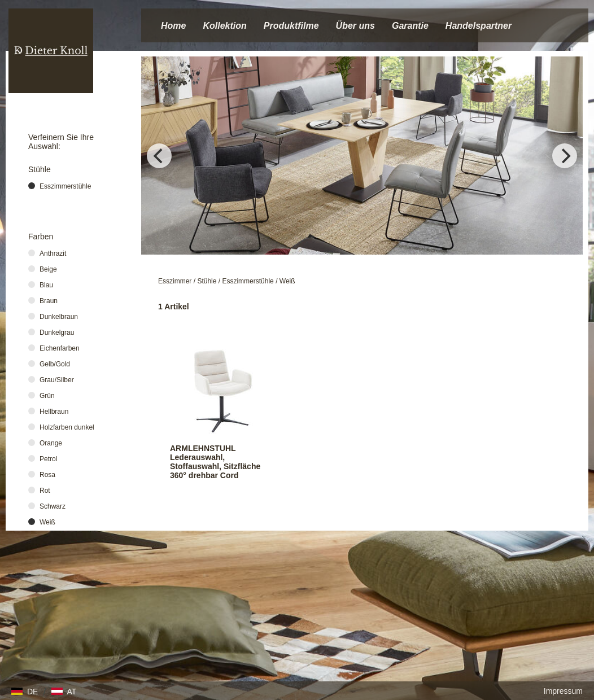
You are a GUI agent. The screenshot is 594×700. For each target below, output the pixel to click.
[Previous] (159, 156)
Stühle (207, 281)
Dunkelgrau (57, 333)
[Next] (565, 156)
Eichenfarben (60, 348)
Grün (47, 396)
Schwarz (53, 506)
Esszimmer (175, 281)
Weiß (287, 281)
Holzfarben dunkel (67, 427)
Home (173, 26)
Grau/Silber (57, 380)
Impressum (563, 691)
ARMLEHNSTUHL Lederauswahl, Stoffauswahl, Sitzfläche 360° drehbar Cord (215, 462)
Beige (48, 269)
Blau (46, 285)
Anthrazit (53, 253)
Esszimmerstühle (248, 281)
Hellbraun (54, 412)
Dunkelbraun (59, 317)
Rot (45, 491)
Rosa (47, 475)
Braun (49, 301)
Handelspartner (479, 26)
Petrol (48, 459)
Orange (51, 443)
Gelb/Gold (55, 364)
